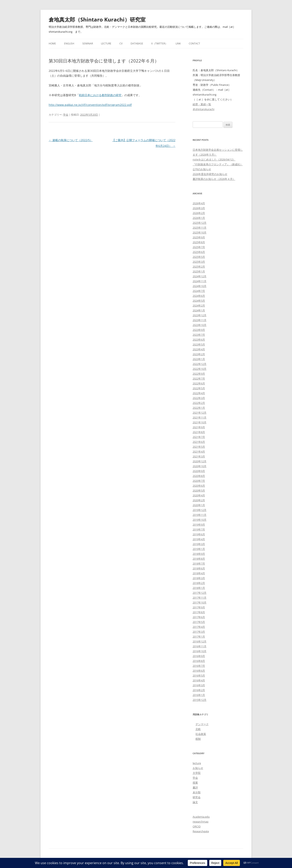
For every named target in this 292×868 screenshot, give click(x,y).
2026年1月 (199, 218)
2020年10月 (200, 466)
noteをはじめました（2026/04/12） (214, 159)
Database (137, 44)
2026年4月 (199, 203)
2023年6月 (199, 340)
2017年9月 (199, 607)
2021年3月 (199, 456)
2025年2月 (199, 267)
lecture (197, 763)
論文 (195, 802)
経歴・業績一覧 (202, 104)
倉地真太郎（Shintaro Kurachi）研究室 (97, 19)
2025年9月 (199, 237)
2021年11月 (200, 417)
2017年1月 (199, 637)
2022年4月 (199, 393)
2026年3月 (199, 208)
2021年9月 (199, 427)
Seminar (88, 44)
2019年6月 (199, 534)
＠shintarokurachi (203, 109)
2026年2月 (199, 213)
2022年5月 (199, 388)
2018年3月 (199, 578)
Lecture (106, 44)
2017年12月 (200, 593)
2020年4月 (199, 495)
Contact (194, 44)
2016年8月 (199, 661)
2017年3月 (199, 632)
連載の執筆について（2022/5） (71, 140)
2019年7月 (199, 529)
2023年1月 (199, 359)
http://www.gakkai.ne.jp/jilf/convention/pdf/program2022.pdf (90, 105)
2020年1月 (199, 505)
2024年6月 (199, 296)
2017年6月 (199, 617)
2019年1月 (199, 549)
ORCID (197, 826)
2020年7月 (199, 481)
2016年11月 (200, 646)
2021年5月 (199, 447)
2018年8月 (199, 559)
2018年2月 (199, 583)
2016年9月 (199, 656)
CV (121, 44)
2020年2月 (199, 500)
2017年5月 (199, 622)
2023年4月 (199, 349)
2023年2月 (199, 354)
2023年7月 (199, 335)
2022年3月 (199, 398)
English (69, 44)
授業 (195, 783)
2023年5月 (199, 344)
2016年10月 (200, 651)
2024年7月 (199, 291)
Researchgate (201, 831)
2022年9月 (199, 374)
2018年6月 (199, 568)
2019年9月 (199, 525)
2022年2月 (199, 403)
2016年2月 (199, 690)
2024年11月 (200, 281)
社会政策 (201, 734)
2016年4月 (199, 680)
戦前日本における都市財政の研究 (100, 95)
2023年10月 (200, 325)
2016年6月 (199, 671)
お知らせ (198, 768)
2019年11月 (200, 515)
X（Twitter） (159, 44)
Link (178, 44)
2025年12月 (200, 223)
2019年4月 (199, 539)
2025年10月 (200, 232)
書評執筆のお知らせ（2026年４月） (214, 179)
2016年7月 (199, 666)
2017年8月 (199, 612)
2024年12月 (200, 276)
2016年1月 (199, 695)
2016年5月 (199, 675)
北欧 (198, 729)
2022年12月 (200, 364)
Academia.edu (201, 817)
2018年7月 (199, 564)
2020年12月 (200, 461)
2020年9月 (199, 471)
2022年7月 (199, 379)
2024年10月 (200, 286)
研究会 (197, 797)
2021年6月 (199, 442)
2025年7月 (199, 247)
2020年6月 (199, 486)
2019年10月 (200, 520)
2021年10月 (200, 422)
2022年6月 (199, 383)
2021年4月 (199, 452)
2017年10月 (200, 602)
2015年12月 (200, 700)
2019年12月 (200, 510)
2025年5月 (199, 257)
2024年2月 (199, 305)
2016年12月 (200, 641)
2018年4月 (199, 573)
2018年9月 (199, 554)
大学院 (197, 773)
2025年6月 (199, 252)
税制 (198, 739)
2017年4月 (199, 627)
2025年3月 (199, 262)
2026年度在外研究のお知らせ (210, 174)
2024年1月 (199, 310)
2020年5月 (199, 490)
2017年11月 (200, 598)
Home (52, 44)
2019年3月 (199, 544)
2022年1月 (199, 408)
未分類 (197, 792)
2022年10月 (200, 369)
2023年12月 (200, 315)
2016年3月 (199, 685)
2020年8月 (199, 476)
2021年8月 (199, 432)
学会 (66, 115)
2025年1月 (199, 271)
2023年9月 (199, 330)
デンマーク (202, 724)
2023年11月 (200, 320)
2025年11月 (200, 228)
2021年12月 (200, 413)
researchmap (201, 822)
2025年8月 (199, 242)
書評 (195, 787)
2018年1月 (199, 588)
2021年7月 (199, 437)
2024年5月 (199, 301)
